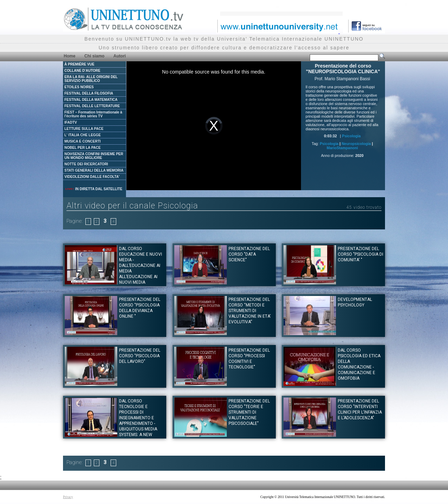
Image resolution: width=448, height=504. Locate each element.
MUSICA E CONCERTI (83, 141)
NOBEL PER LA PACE (83, 148)
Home (69, 56)
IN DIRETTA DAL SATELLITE (93, 189)
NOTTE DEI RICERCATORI (86, 164)
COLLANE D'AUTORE (82, 71)
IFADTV (71, 122)
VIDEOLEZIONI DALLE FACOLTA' (92, 177)
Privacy (68, 497)
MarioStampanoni (342, 148)
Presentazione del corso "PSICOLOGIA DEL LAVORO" (140, 356)
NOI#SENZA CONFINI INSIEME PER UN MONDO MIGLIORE (94, 156)
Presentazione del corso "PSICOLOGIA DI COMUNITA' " (360, 254)
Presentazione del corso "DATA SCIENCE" (249, 254)
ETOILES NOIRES (79, 87)
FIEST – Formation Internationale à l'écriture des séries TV (93, 114)
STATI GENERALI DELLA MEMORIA (94, 170)
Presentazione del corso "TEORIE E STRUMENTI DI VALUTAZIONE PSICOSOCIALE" (249, 412)
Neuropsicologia (356, 144)
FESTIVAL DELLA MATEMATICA (91, 100)
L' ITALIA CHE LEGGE (83, 135)
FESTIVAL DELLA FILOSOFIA (89, 93)
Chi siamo (94, 56)
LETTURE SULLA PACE (84, 129)
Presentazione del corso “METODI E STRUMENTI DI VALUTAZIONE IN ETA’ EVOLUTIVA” (250, 311)
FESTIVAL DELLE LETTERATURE (92, 106)
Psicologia (351, 136)
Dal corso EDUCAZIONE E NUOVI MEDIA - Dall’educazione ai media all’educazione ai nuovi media (141, 265)
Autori (120, 56)
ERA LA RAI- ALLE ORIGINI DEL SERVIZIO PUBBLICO (91, 79)
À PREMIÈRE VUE (79, 64)
